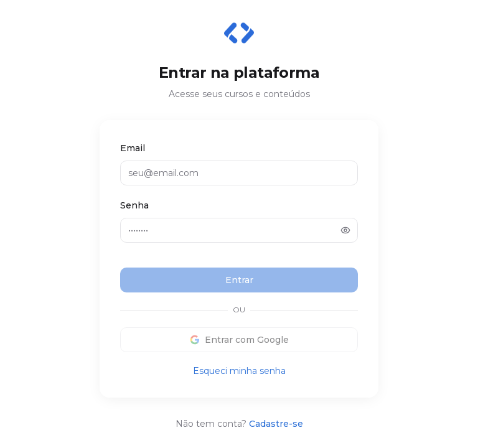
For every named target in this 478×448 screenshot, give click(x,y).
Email (133, 148)
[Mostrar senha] (345, 230)
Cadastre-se (276, 424)
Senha (134, 205)
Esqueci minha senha (239, 371)
